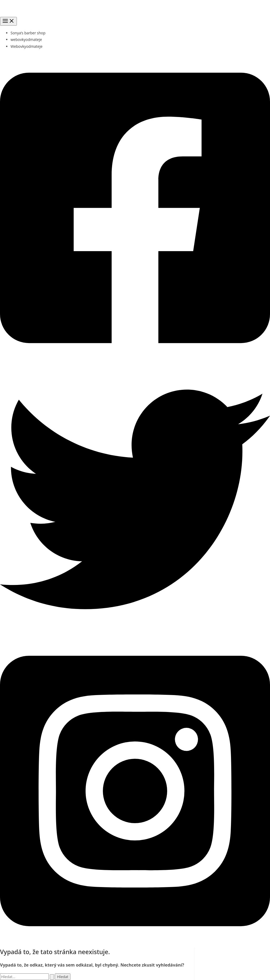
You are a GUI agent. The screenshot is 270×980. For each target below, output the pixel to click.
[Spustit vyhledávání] (52, 977)
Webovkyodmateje (26, 46)
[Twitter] (135, 633)
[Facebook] (135, 361)
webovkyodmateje (26, 39)
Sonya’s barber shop (28, 33)
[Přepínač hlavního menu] (8, 21)
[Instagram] (135, 944)
